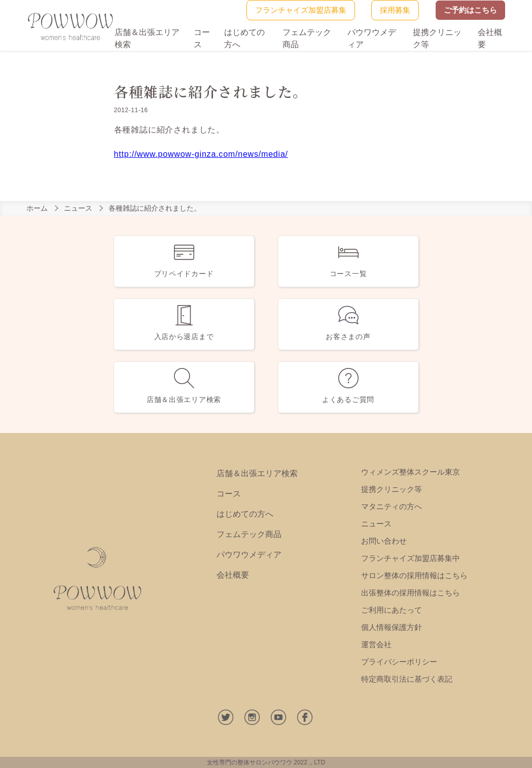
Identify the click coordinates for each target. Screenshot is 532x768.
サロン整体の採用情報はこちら (414, 575)
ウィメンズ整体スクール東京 (411, 472)
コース (229, 494)
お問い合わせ (384, 541)
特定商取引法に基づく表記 (407, 679)
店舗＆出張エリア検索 (257, 473)
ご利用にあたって (392, 610)
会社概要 (233, 575)
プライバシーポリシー (399, 662)
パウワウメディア (249, 555)
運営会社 (376, 644)
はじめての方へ (245, 514)
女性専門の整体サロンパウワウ (250, 762)
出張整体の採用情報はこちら (411, 593)
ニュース (78, 208)
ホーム (37, 208)
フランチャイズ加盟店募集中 (411, 558)
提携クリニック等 (392, 489)
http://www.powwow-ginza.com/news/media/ (201, 154)
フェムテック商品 (249, 534)
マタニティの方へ (392, 506)
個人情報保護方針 (392, 627)
